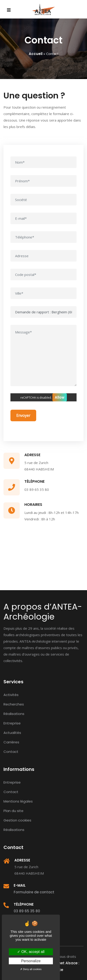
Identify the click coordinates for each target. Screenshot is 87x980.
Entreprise (12, 723)
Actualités (12, 733)
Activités (11, 695)
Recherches (14, 704)
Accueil (36, 54)
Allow (60, 397)
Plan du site (13, 811)
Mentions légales (18, 801)
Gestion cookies (17, 820)
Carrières (11, 742)
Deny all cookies (31, 969)
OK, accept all (31, 952)
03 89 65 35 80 (27, 911)
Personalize (31, 961)
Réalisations (14, 714)
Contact (11, 752)
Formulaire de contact (34, 892)
